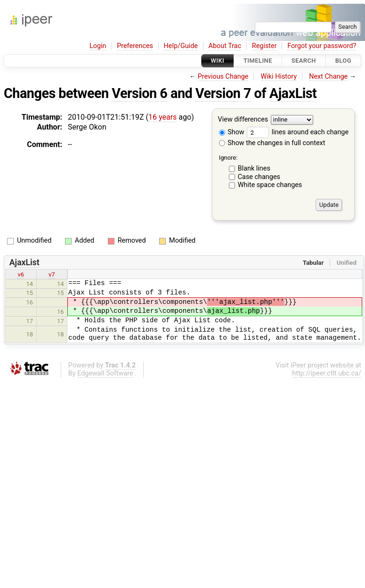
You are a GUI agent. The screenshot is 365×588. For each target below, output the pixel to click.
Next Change (328, 77)
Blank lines (254, 168)
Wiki (218, 61)
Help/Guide (181, 46)
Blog (343, 61)
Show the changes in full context (272, 143)
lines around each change (298, 132)
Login (98, 46)
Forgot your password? (322, 46)
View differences (243, 120)
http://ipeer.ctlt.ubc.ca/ (327, 373)
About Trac (225, 46)
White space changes (270, 185)
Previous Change (223, 77)
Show (232, 132)
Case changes (259, 177)
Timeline (258, 61)
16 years (162, 117)
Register (264, 46)
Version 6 (139, 93)
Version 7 (223, 93)
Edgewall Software (105, 373)
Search (304, 61)
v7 (52, 274)
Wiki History (279, 77)
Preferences (135, 46)
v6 (21, 274)
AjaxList (293, 93)
